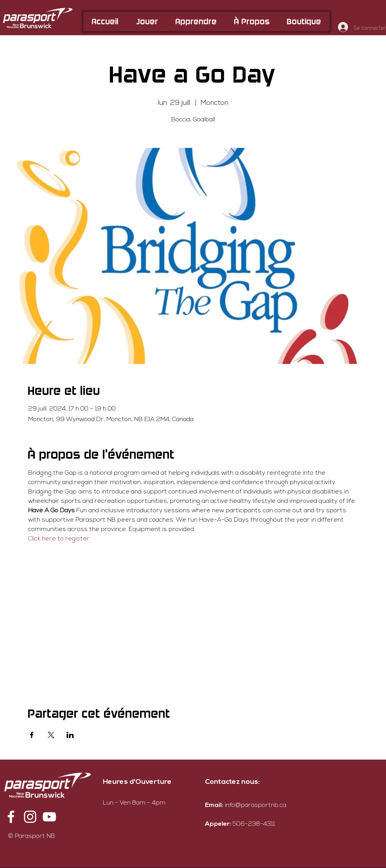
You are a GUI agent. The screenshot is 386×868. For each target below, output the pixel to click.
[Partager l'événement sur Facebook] (32, 735)
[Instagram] (30, 817)
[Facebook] (11, 817)
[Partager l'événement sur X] (51, 735)
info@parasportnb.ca (256, 805)
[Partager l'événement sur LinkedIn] (70, 735)
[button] (147, 22)
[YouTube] (49, 817)
